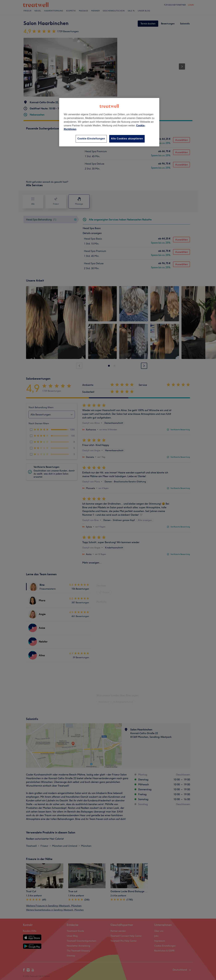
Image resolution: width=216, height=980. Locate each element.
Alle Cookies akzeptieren (127, 139)
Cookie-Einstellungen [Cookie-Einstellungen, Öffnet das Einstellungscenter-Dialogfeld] (91, 139)
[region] (109, 122)
